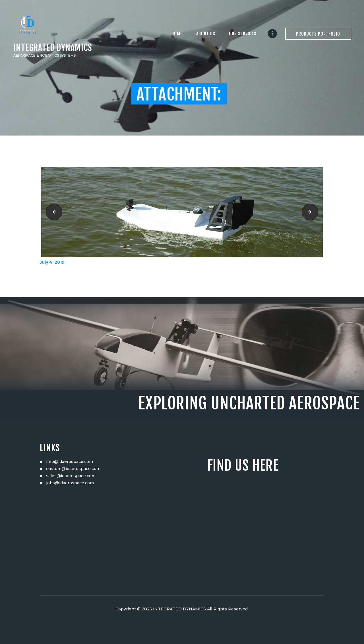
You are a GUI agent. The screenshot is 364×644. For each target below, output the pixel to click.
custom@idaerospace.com (73, 469)
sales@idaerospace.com (71, 476)
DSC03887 (52, 212)
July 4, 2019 (52, 262)
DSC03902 (316, 212)
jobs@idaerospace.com (70, 483)
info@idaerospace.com (70, 462)
